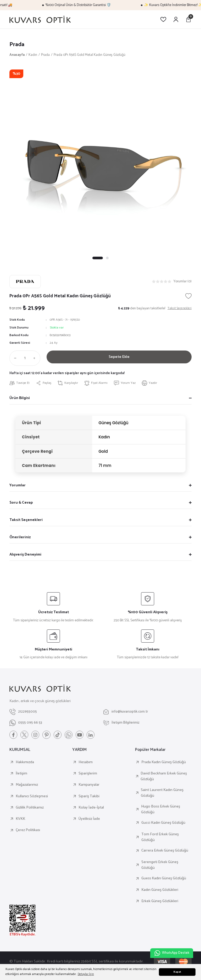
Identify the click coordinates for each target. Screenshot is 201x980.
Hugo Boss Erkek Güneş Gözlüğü (161, 811)
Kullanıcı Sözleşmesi (32, 797)
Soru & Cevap (21, 503)
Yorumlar (18, 486)
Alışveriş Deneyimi (25, 555)
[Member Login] (176, 19)
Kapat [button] (177, 972)
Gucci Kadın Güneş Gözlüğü (163, 824)
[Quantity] (25, 358)
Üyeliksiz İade (89, 820)
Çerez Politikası (28, 831)
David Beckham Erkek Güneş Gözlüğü (164, 778)
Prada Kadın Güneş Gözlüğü (164, 763)
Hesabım (86, 763)
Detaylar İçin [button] (86, 974)
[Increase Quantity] (36, 358)
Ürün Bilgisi (20, 399)
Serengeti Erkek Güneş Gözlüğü (160, 866)
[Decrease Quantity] (14, 358)
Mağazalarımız (27, 786)
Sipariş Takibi (89, 797)
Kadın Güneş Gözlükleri (160, 891)
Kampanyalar (89, 786)
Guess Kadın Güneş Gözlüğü (164, 880)
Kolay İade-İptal (91, 809)
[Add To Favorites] (188, 296)
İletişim (21, 775)
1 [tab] (98, 258)
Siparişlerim (88, 775)
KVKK (20, 820)
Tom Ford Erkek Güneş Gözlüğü (160, 838)
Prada (18, 45)
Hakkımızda (25, 763)
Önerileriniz (20, 538)
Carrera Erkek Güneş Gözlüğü (165, 852)
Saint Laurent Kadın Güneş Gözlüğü (162, 794)
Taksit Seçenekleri (26, 520)
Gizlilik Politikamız (30, 809)
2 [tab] (107, 258)
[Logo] (40, 19)
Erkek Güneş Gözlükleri (160, 902)
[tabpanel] (100, 161)
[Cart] (188, 19)
